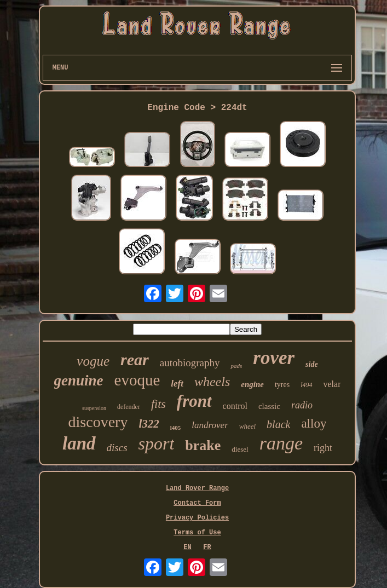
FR (207, 547)
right (323, 448)
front (194, 401)
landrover (210, 425)
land (79, 443)
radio (302, 405)
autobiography (190, 363)
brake (203, 445)
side (312, 364)
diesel (240, 449)
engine (252, 384)
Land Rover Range (197, 488)
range (281, 443)
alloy (314, 423)
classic (269, 406)
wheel (247, 426)
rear (135, 359)
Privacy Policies (197, 518)
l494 (306, 385)
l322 (149, 424)
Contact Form (197, 503)
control (235, 406)
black (278, 424)
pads (236, 366)
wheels (212, 382)
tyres (282, 385)
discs (117, 448)
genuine (79, 381)
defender (129, 407)
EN (187, 547)
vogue (93, 361)
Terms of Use (197, 533)
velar (332, 384)
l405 (176, 428)
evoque (137, 380)
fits (158, 404)
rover (274, 358)
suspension (94, 408)
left (177, 384)
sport (157, 443)
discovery (98, 422)
